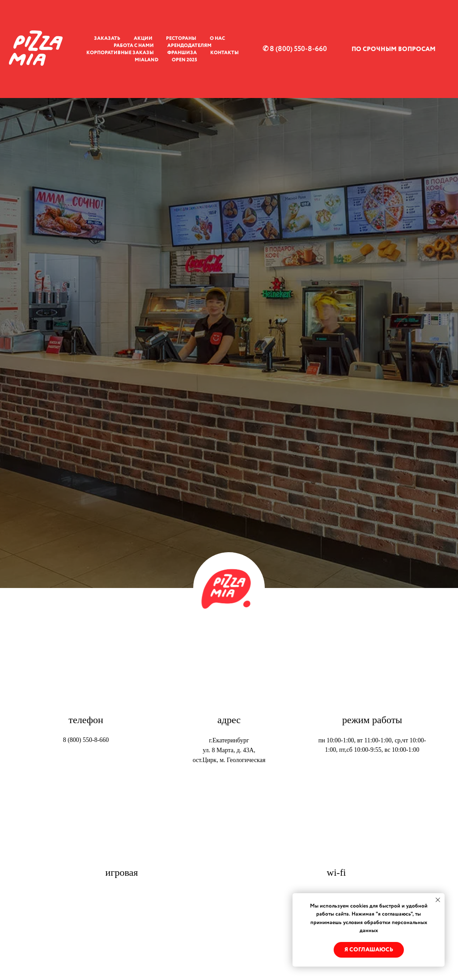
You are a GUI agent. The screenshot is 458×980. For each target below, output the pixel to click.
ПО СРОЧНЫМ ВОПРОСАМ (394, 49)
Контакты (225, 53)
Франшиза (182, 53)
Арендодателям (189, 46)
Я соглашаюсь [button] (369, 950)
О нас (217, 38)
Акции (143, 38)
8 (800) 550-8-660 (86, 740)
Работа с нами (134, 46)
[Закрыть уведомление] (438, 900)
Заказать (107, 38)
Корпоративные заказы (120, 53)
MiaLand (146, 60)
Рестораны (181, 38)
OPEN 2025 (184, 60)
